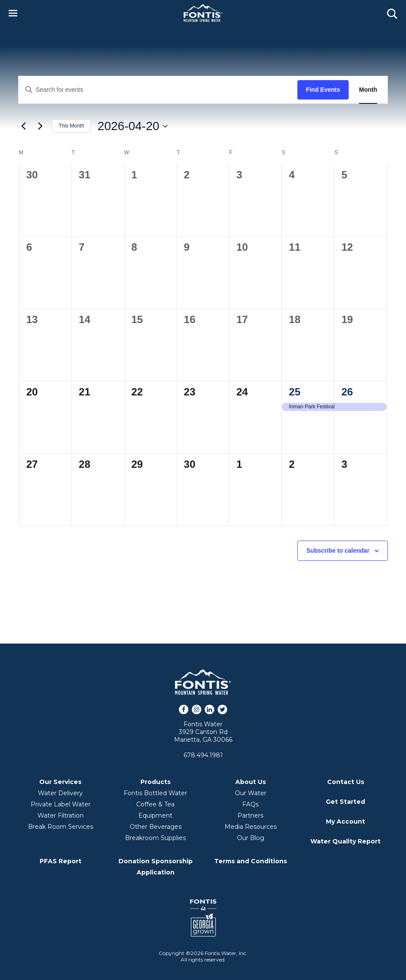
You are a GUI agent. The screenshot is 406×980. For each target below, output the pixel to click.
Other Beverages (156, 827)
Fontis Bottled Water (155, 793)
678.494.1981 (203, 755)
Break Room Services (61, 827)
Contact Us (346, 782)
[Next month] (40, 126)
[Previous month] (23, 126)
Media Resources (251, 827)
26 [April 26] (347, 392)
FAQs (250, 804)
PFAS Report (61, 861)
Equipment (155, 815)
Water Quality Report (345, 841)
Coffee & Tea (155, 804)
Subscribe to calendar (338, 551)
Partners (250, 815)
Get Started (345, 802)
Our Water (251, 793)
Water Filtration (61, 815)
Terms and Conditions (251, 861)
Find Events (323, 90)
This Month (71, 126)
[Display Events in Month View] (368, 90)
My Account (345, 821)
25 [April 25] (295, 392)
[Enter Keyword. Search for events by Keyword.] (158, 90)
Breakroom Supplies (155, 838)
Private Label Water (61, 804)
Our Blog (251, 838)
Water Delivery (60, 793)
